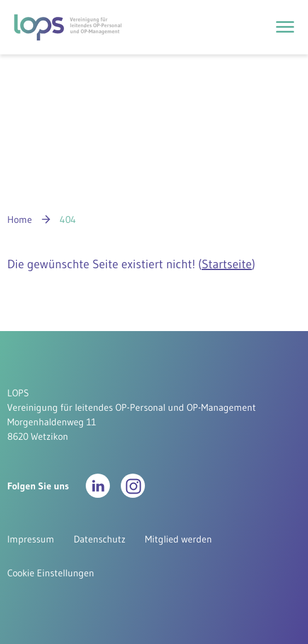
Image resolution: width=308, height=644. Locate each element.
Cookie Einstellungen (51, 573)
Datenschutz (100, 539)
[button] (98, 486)
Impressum (31, 539)
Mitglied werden (178, 539)
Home (20, 219)
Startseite (227, 264)
